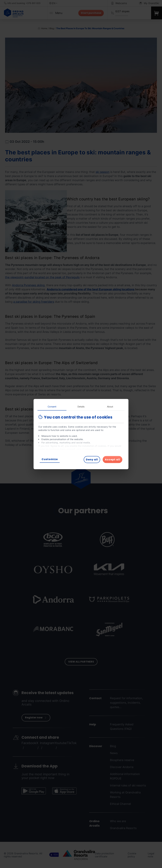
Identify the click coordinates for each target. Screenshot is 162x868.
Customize (50, 459)
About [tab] (110, 406)
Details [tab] (81, 406)
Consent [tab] (52, 406)
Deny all (92, 459)
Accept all (112, 459)
